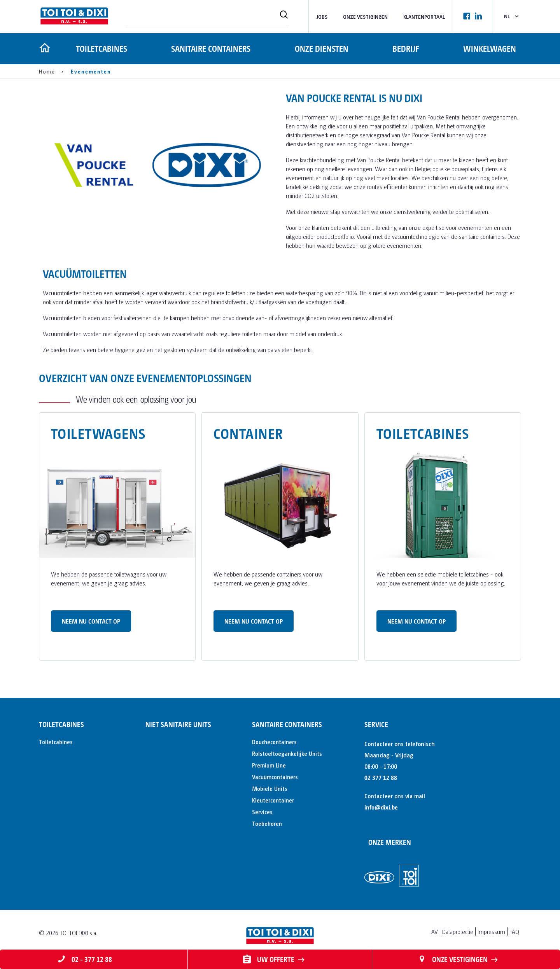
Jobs (322, 17)
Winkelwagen (490, 48)
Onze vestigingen (365, 17)
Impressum (491, 931)
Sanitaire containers (210, 48)
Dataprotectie (458, 931)
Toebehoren (267, 823)
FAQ (514, 931)
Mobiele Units (270, 788)
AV (435, 931)
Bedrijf (405, 48)
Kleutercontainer (273, 800)
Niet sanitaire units (178, 724)
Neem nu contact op (91, 621)
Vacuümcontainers (275, 777)
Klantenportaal (424, 17)
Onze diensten (321, 48)
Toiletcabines (100, 48)
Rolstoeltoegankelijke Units (287, 753)
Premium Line (269, 765)
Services (262, 812)
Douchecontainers (274, 742)
